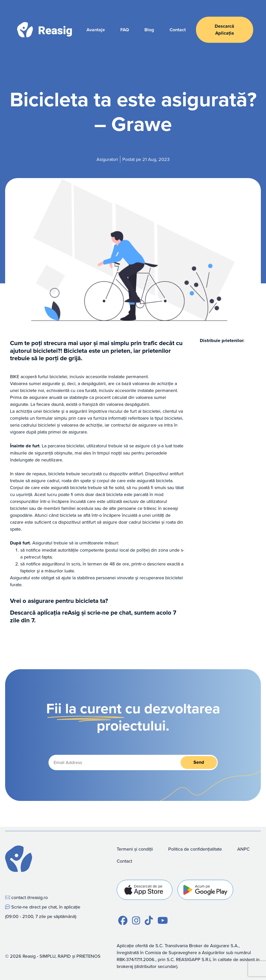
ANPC (243, 849)
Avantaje (96, 30)
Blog (149, 30)
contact (19, 897)
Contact (178, 30)
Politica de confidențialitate (195, 849)
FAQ (125, 30)
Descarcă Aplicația (224, 30)
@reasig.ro (37, 897)
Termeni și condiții (135, 849)
